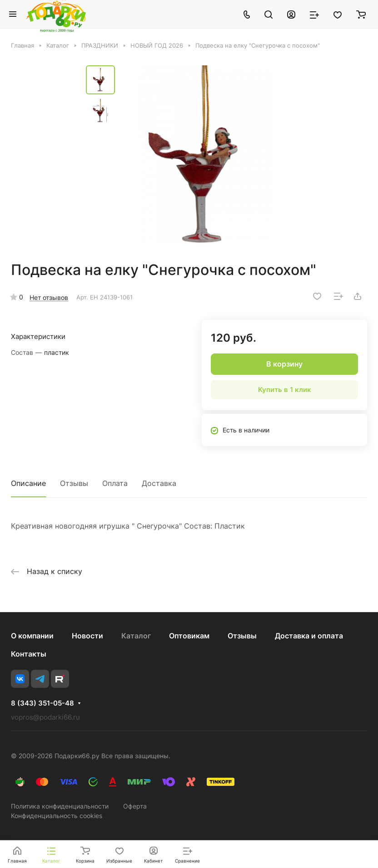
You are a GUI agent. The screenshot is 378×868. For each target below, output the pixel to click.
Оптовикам (189, 636)
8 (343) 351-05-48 (42, 703)
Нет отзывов (49, 297)
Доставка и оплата (309, 636)
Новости (87, 636)
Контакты (29, 654)
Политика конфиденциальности (60, 806)
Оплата (115, 483)
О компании (32, 636)
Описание (28, 483)
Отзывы (74, 483)
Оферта (135, 806)
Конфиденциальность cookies (57, 816)
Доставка (159, 483)
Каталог (136, 636)
